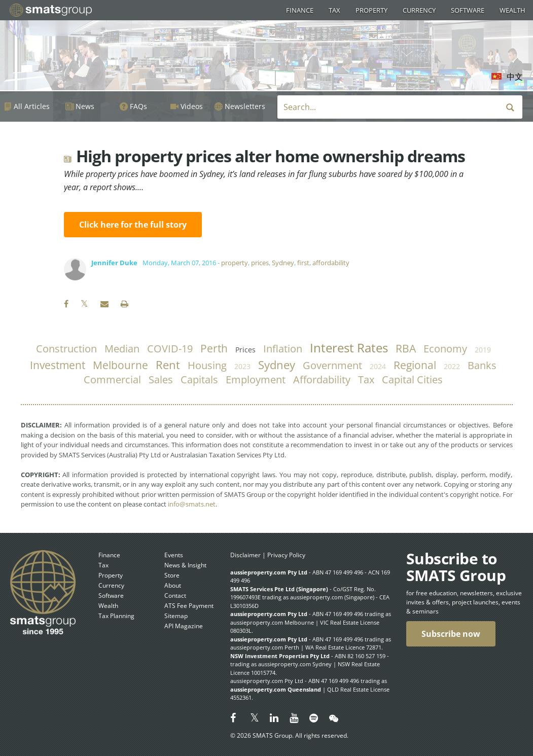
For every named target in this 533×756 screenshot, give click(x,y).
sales (161, 380)
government (332, 365)
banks (482, 365)
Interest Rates (349, 348)
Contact (175, 596)
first (303, 263)
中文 (515, 77)
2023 (242, 366)
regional (415, 365)
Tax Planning (116, 616)
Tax (334, 10)
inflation (283, 349)
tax (366, 380)
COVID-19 (170, 349)
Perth (214, 348)
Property (371, 10)
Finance (300, 10)
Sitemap (176, 616)
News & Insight (185, 565)
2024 (378, 366)
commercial (112, 380)
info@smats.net (192, 504)
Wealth (512, 10)
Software (468, 10)
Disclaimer (245, 555)
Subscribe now (451, 634)
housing (207, 365)
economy (445, 349)
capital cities (412, 380)
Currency (419, 10)
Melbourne (120, 365)
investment (58, 365)
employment (256, 380)
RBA (406, 348)
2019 (483, 350)
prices (260, 263)
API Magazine (184, 626)
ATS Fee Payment (189, 606)
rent (168, 365)
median (122, 349)
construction (66, 349)
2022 (452, 366)
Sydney (283, 263)
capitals (199, 380)
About (173, 585)
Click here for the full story (133, 225)
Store (172, 575)
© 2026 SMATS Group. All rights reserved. (289, 735)
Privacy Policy (286, 555)
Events (174, 555)
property (235, 263)
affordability (331, 263)
